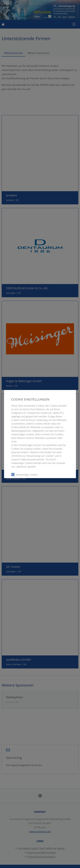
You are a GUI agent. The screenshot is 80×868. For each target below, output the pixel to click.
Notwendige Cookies (25, 475)
